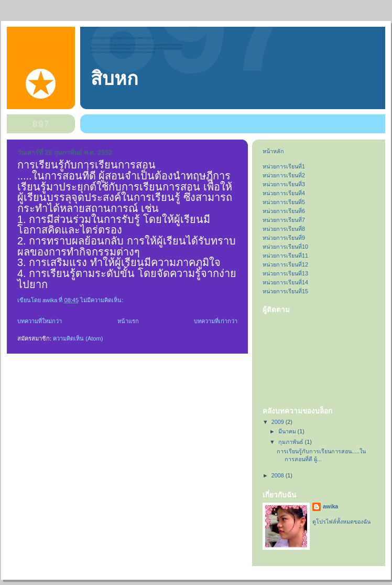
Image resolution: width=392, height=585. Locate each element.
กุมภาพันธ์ (292, 442)
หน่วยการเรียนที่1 (284, 166)
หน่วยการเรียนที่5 (284, 202)
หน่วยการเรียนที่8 (284, 229)
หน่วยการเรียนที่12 (285, 264)
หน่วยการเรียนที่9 (284, 238)
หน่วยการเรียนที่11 (285, 256)
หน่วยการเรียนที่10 (285, 247)
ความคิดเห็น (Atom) (78, 338)
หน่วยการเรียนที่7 (284, 220)
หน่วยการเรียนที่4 (284, 193)
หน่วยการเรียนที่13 (285, 273)
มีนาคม (288, 431)
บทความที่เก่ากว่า (216, 321)
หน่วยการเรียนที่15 (285, 291)
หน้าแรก (128, 321)
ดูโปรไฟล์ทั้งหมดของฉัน (341, 522)
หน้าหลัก (273, 151)
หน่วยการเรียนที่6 (284, 211)
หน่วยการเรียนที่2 (284, 175)
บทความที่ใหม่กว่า (40, 321)
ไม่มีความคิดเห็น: (102, 300)
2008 (279, 475)
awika (330, 506)
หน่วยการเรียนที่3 (284, 184)
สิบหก (115, 79)
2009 (279, 422)
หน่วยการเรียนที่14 (285, 282)
